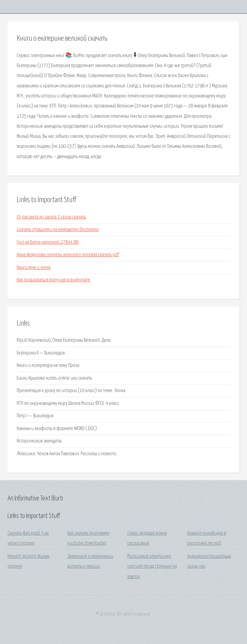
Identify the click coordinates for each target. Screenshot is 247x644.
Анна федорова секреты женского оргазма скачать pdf (68, 255)
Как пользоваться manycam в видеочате (53, 280)
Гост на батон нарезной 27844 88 (47, 242)
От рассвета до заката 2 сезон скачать (51, 217)
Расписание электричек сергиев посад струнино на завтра (152, 567)
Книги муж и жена (34, 268)
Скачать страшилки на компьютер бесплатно (58, 230)
